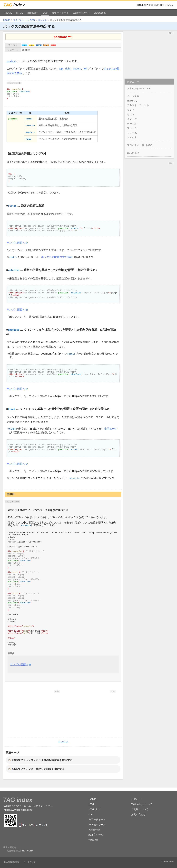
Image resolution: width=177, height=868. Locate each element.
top (61, 69)
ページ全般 (133, 96)
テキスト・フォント (138, 105)
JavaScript (100, 13)
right (68, 69)
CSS (45, 13)
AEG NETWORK (25, 851)
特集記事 (93, 840)
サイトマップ (30, 862)
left (85, 69)
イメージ (132, 119)
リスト (131, 114)
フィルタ (132, 137)
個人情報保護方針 (12, 862)
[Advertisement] (35, 713)
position (26, 50)
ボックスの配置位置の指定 (57, 257)
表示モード (111, 429)
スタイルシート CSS (24, 20)
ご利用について (140, 809)
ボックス (42, 20)
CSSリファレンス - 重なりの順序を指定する (38, 769)
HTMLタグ (33, 13)
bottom (77, 69)
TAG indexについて (142, 804)
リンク (131, 110)
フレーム (132, 128)
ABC (150, 145)
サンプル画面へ (16, 243)
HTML (20, 13)
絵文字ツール (96, 835)
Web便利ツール (81, 13)
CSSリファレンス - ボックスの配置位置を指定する (42, 760)
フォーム (132, 133)
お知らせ (136, 799)
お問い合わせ (138, 814)
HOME (9, 13)
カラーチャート (60, 13)
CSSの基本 (133, 153)
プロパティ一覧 (136, 145)
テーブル (132, 124)
